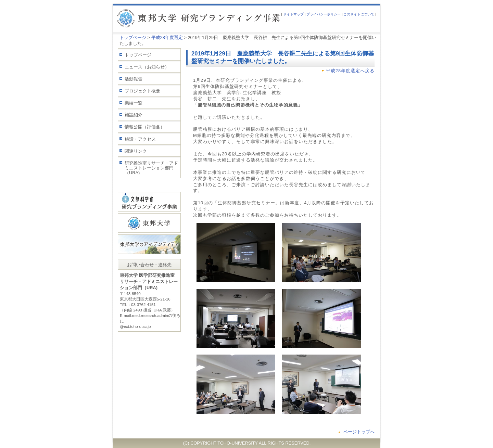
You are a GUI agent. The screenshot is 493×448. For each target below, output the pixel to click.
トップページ (133, 37)
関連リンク (136, 151)
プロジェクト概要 (142, 91)
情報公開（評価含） (145, 127)
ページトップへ (359, 432)
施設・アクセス (140, 139)
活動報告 (134, 79)
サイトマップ (293, 14)
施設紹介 (134, 115)
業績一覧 (134, 103)
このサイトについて (359, 14)
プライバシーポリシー (324, 14)
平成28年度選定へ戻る (350, 71)
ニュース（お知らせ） (147, 67)
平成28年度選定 (167, 37)
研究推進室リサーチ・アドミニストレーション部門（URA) (151, 168)
